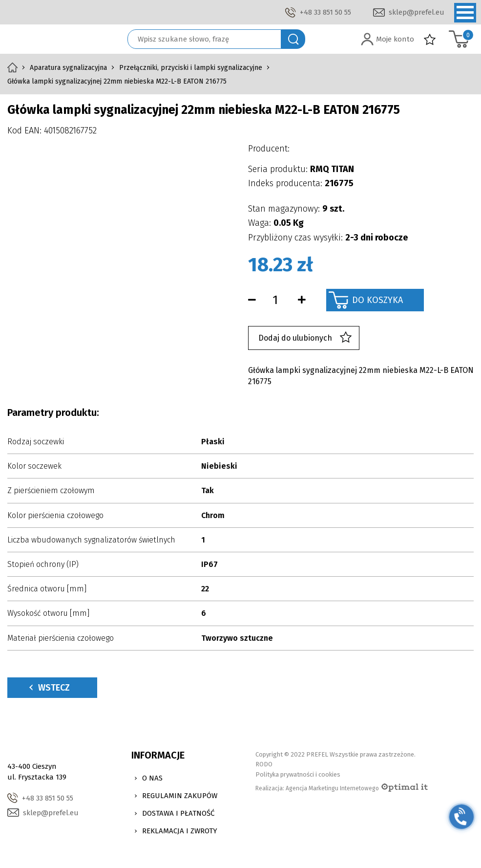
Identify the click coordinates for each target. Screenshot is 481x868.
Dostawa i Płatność (178, 813)
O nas (152, 778)
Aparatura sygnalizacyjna (68, 68)
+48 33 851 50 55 (325, 12)
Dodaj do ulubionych (305, 338)
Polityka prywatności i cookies (298, 774)
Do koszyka (377, 300)
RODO (264, 764)
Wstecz (50, 688)
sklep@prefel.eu (417, 12)
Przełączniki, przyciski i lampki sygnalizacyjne (191, 68)
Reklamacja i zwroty (180, 831)
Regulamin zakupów (180, 796)
